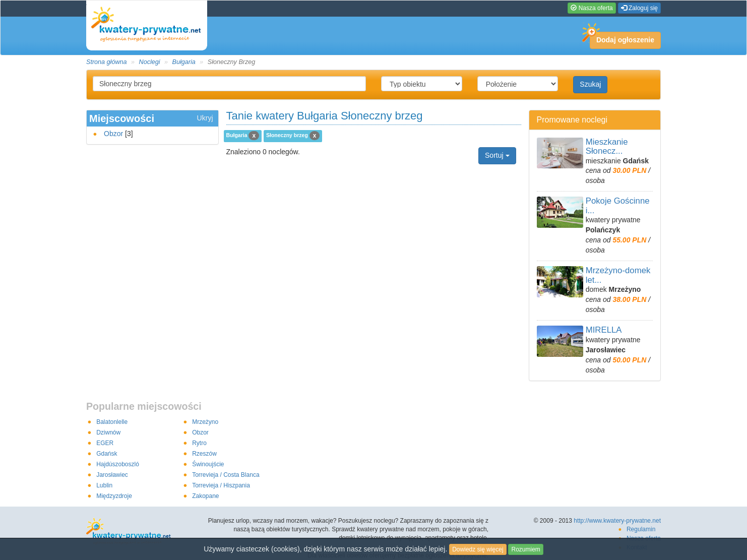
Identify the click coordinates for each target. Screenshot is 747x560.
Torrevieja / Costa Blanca (226, 475)
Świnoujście (208, 464)
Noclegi (150, 62)
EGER (105, 443)
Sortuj (497, 155)
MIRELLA (604, 330)
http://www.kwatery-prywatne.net (617, 521)
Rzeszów (204, 454)
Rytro (199, 443)
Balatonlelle (112, 422)
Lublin (104, 485)
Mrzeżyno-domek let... (618, 275)
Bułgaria (184, 62)
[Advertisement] (373, 179)
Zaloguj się (639, 8)
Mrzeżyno (205, 422)
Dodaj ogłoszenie (622, 38)
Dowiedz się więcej (478, 549)
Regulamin (641, 529)
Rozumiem (525, 549)
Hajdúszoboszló (118, 464)
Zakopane (205, 496)
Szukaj (590, 84)
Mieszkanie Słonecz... (607, 146)
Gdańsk (107, 454)
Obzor (113, 134)
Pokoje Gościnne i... (618, 205)
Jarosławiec (112, 475)
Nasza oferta (592, 8)
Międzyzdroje (114, 496)
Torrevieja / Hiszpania (221, 485)
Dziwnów (108, 432)
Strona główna (107, 62)
